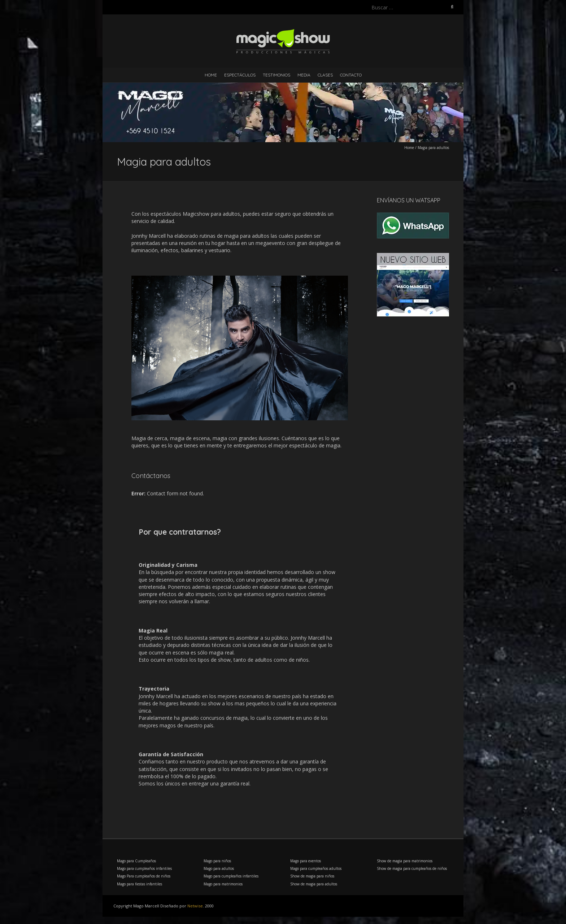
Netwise (195, 906)
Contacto (351, 75)
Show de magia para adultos (314, 884)
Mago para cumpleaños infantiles (144, 868)
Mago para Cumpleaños (136, 861)
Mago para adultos (219, 868)
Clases (325, 75)
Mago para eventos (306, 861)
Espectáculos (240, 75)
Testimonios (277, 75)
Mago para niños (217, 861)
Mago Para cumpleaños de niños (144, 876)
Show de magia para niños (312, 876)
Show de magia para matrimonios (405, 861)
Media (304, 75)
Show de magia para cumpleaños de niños (412, 868)
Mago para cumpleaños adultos (316, 868)
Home (211, 75)
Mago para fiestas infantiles (140, 884)
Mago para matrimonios (223, 884)
